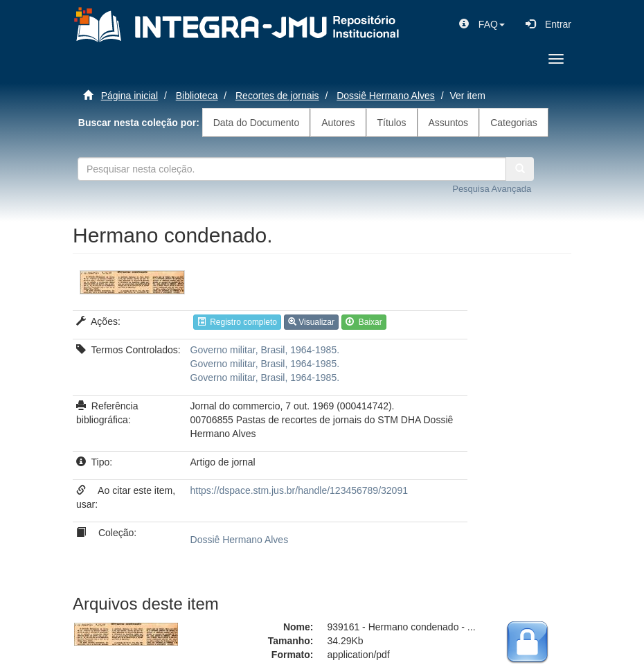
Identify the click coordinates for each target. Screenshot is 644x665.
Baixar (364, 322)
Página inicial (130, 96)
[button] (482, 24)
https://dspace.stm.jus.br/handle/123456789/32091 (299, 490)
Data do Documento (257, 123)
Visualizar (311, 322)
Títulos (392, 123)
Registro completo (237, 322)
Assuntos (449, 123)
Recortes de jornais (277, 96)
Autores (338, 123)
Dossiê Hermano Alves (386, 96)
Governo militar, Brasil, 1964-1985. (265, 350)
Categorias (514, 123)
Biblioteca (197, 96)
